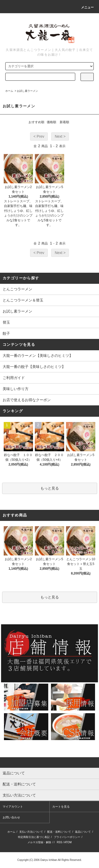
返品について (83, 832)
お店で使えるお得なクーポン (27, 400)
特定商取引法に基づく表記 (34, 837)
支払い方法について (31, 832)
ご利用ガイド (14, 378)
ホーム (9, 91)
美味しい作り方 (16, 389)
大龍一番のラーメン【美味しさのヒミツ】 (38, 356)
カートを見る (61, 807)
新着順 (64, 122)
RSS (60, 842)
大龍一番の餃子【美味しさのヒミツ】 (34, 367)
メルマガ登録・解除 (39, 842)
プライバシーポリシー (67, 837)
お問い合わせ (11, 817)
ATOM (68, 842)
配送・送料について (59, 832)
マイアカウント (13, 807)
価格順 (51, 122)
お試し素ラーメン (27, 91)
